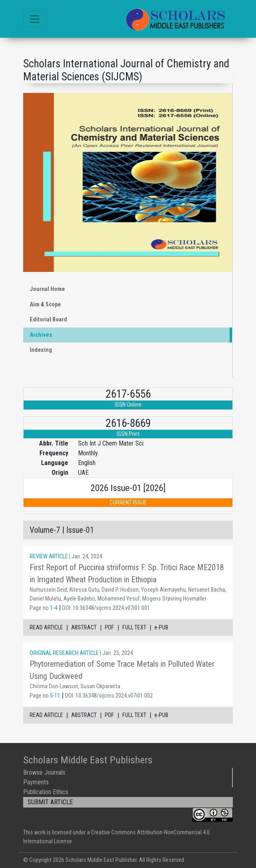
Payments (36, 782)
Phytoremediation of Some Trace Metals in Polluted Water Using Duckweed (122, 670)
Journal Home (47, 289)
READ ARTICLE (46, 628)
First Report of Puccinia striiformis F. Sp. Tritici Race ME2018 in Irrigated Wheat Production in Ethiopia (127, 573)
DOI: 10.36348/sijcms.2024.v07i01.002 (109, 696)
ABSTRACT (84, 628)
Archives (41, 335)
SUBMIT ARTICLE (50, 802)
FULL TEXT (134, 628)
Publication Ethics (46, 792)
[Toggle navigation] (35, 19)
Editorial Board (48, 320)
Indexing (41, 350)
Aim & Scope (45, 305)
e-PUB (161, 628)
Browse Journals (44, 772)
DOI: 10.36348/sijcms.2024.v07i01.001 (106, 608)
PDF (110, 628)
